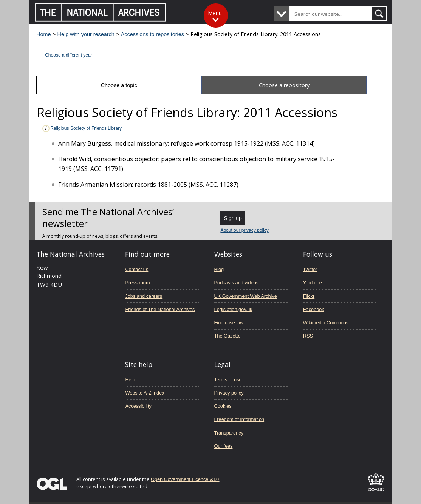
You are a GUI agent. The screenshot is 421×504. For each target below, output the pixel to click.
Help (130, 380)
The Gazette (228, 336)
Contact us (137, 269)
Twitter (310, 269)
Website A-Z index (145, 393)
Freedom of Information (239, 419)
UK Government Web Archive (246, 296)
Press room (137, 283)
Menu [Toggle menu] (215, 13)
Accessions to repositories (152, 34)
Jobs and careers (144, 296)
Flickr (309, 296)
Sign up (233, 218)
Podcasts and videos (237, 283)
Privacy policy (229, 393)
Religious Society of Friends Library (82, 129)
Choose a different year (69, 55)
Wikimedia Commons (326, 323)
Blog (219, 269)
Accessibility (138, 406)
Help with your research (86, 34)
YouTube (313, 283)
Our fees (224, 446)
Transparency (229, 433)
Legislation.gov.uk (233, 309)
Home (43, 34)
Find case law (229, 323)
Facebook (314, 309)
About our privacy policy (244, 230)
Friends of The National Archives (160, 309)
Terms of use (228, 380)
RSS (308, 336)
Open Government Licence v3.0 (185, 479)
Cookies (223, 406)
